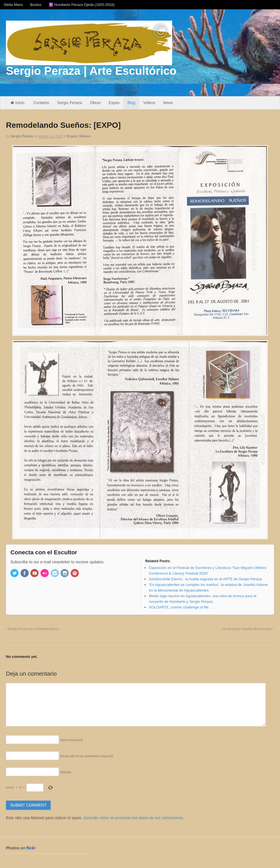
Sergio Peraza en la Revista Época (33, 629)
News (168, 103)
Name (72, 740)
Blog (131, 103)
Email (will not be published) (87, 756)
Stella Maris (13, 5)
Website (66, 772)
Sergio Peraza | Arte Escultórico (91, 71)
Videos (149, 103)
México (85, 136)
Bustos (36, 5)
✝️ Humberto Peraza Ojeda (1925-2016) (82, 5)
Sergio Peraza (70, 103)
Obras (95, 103)
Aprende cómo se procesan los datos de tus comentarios (133, 818)
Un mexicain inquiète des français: (248, 629)
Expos (114, 103)
